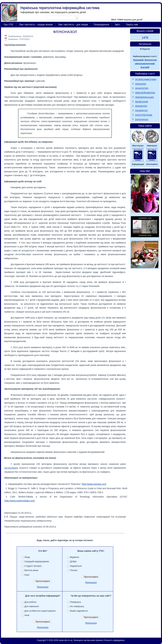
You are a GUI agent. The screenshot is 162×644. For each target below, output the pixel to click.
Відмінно (75, 557)
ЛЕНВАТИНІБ (142, 102)
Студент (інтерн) (33, 566)
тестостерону (11, 468)
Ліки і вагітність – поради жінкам (36, 25)
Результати (43, 587)
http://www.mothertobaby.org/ (20, 501)
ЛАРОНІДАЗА (142, 119)
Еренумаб (138, 60)
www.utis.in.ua (66, 640)
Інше (27, 575)
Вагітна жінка (31, 570)
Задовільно (76, 566)
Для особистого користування (40, 611)
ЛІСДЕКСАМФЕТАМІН (146, 79)
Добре (73, 561)
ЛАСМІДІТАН (141, 111)
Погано (74, 570)
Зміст (117, 25)
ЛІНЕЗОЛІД (141, 84)
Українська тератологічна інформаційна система (60, 8)
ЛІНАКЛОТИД (142, 88)
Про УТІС (9, 25)
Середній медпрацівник (37, 561)
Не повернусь (77, 606)
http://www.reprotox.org (94, 484)
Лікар (27, 557)
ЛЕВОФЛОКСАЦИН (144, 97)
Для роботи (30, 602)
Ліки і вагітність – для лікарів (73, 25)
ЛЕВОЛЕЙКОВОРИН (145, 93)
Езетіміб (145, 67)
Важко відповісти (79, 611)
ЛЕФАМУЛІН (141, 106)
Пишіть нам (132, 25)
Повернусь (76, 602)
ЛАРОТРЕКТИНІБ (144, 115)
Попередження (101, 25)
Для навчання (32, 606)
